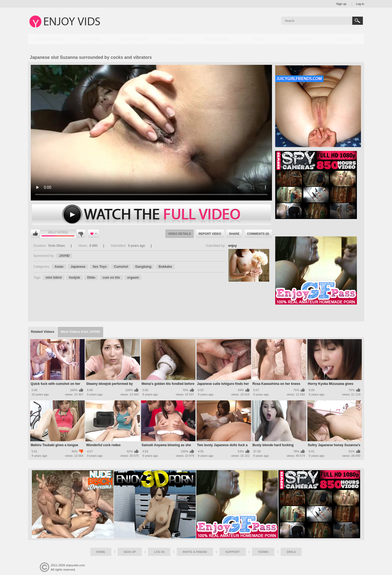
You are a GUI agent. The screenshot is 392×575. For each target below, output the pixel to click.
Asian (59, 267)
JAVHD (64, 256)
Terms (263, 552)
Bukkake (165, 267)
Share (234, 234)
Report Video (210, 234)
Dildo (91, 278)
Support (233, 552)
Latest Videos (49, 39)
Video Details (180, 234)
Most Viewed (133, 39)
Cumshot (121, 267)
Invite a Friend (195, 552)
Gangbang (143, 267)
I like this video (35, 234)
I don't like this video (81, 234)
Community (301, 39)
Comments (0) (258, 234)
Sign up (341, 4)
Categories (217, 39)
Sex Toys (100, 267)
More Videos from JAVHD (80, 332)
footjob (74, 278)
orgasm (133, 278)
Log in (360, 4)
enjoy (233, 246)
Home (101, 552)
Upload (343, 39)
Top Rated (91, 39)
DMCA (291, 552)
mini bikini (54, 278)
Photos (175, 39)
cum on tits (111, 278)
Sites (259, 39)
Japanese (78, 267)
